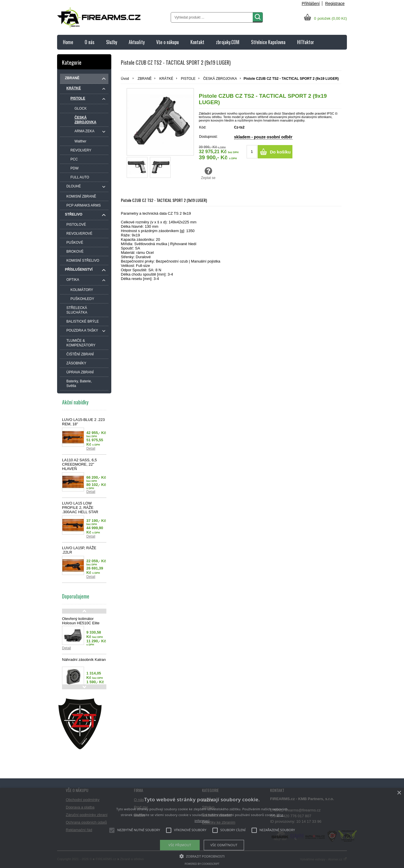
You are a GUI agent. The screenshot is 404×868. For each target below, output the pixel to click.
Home (68, 42)
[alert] (202, 828)
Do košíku (280, 152)
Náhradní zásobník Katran (84, 660)
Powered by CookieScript (202, 864)
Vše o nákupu (168, 42)
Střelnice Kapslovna (268, 42)
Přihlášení (311, 3)
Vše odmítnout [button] (224, 845)
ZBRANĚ (145, 79)
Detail (91, 449)
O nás (90, 42)
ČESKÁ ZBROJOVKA (220, 79)
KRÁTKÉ (166, 79)
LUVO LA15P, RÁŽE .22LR (79, 550)
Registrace (335, 3)
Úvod (125, 79)
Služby (112, 42)
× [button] (399, 793)
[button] (202, 856)
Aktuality (137, 42)
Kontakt (197, 42)
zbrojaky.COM (228, 42)
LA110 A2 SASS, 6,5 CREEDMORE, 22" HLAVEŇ (79, 464)
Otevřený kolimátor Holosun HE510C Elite (81, 621)
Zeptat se (208, 173)
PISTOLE (188, 79)
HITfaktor (306, 42)
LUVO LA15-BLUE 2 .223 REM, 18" (83, 422)
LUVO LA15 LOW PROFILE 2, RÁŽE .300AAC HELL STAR (80, 508)
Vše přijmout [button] (180, 845)
